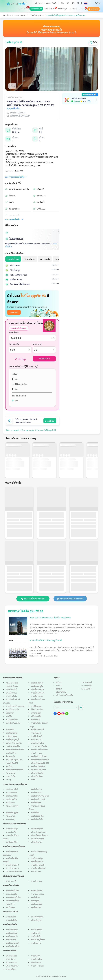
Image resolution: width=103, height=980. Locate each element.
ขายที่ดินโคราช (36, 733)
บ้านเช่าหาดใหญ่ (37, 959)
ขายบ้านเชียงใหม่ (37, 930)
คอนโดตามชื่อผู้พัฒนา (38, 767)
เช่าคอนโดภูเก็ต (36, 920)
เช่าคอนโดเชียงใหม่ (37, 917)
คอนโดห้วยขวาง (36, 789)
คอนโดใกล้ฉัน (36, 720)
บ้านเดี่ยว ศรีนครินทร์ (38, 868)
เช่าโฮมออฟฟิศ (36, 716)
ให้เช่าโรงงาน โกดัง (37, 710)
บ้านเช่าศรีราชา (11, 969)
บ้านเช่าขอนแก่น (12, 963)
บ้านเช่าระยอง (36, 963)
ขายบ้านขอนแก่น (12, 937)
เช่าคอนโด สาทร (37, 842)
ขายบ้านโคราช (36, 943)
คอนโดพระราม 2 (37, 793)
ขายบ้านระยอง (11, 940)
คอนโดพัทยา (35, 897)
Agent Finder (23, 9)
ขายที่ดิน (9, 716)
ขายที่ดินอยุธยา (36, 706)
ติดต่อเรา (98, 3)
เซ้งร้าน (34, 780)
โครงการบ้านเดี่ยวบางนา (14, 872)
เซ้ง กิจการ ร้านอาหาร (39, 770)
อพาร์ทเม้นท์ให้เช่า (12, 842)
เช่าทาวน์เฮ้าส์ (11, 777)
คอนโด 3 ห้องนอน (12, 683)
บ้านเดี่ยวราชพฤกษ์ (38, 690)
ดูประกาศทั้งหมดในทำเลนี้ (33, 599)
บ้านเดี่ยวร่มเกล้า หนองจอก (15, 706)
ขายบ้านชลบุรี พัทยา (38, 940)
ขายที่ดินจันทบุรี (37, 736)
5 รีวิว (89, 101)
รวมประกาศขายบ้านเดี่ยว (40, 746)
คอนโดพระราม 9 (12, 793)
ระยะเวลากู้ (37, 344)
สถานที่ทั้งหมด (13, 259)
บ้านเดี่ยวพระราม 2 (12, 868)
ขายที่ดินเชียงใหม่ (12, 733)
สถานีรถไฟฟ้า (29, 259)
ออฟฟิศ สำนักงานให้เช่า (14, 743)
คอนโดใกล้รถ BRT (12, 763)
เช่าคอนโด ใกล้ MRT (38, 839)
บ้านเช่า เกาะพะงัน (37, 966)
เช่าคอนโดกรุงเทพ (37, 829)
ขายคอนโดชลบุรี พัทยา (14, 897)
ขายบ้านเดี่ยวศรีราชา (13, 947)
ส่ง (81, 708)
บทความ (59, 686)
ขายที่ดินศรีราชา (11, 753)
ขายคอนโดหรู (11, 819)
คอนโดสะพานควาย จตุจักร (40, 796)
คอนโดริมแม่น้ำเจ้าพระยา (40, 750)
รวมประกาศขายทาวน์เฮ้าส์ (15, 750)
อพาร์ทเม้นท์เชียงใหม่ (13, 901)
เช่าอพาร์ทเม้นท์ (11, 690)
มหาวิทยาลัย (45, 259)
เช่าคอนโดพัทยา (11, 917)
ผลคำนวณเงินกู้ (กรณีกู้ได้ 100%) (21, 366)
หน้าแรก (7, 15)
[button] (73, 3)
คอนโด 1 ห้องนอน (12, 686)
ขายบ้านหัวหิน (36, 937)
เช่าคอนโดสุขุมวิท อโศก (39, 832)
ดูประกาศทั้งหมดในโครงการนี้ (70, 599)
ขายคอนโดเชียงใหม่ (12, 891)
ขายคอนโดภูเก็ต (11, 894)
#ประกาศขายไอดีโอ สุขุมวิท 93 (40, 430)
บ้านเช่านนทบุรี (11, 881)
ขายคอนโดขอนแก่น (38, 894)
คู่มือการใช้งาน (61, 692)
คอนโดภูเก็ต (35, 901)
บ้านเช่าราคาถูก (36, 753)
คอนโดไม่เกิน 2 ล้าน (13, 710)
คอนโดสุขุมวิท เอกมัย (38, 799)
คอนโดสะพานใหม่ (12, 789)
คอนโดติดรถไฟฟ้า (12, 720)
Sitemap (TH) (86, 689)
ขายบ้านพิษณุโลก (12, 930)
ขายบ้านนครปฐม (37, 858)
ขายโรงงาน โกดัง (37, 740)
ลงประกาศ (93, 9)
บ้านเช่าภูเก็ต (36, 956)
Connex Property (78, 98)
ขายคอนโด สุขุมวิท (12, 813)
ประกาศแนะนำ (50, 9)
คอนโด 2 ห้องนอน (37, 683)
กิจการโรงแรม (11, 773)
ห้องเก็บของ (10, 713)
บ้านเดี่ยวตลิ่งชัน (11, 696)
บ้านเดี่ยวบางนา (11, 693)
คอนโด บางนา (11, 816)
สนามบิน (58, 259)
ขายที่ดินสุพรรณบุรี (38, 730)
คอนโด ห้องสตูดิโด (37, 686)
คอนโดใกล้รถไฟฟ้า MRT (39, 757)
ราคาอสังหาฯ (14, 332)
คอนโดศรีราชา (36, 908)
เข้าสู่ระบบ (39, 3)
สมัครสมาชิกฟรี (51, 3)
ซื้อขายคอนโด (11, 757)
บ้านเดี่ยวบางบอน (37, 696)
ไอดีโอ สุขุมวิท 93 (38, 15)
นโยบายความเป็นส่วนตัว (64, 695)
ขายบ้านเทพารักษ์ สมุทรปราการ (11, 853)
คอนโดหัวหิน (10, 904)
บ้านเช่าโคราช (11, 959)
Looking (83, 9)
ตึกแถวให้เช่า (10, 730)
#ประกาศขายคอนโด (12, 430)
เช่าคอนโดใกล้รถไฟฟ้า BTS (40, 763)
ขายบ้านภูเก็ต (36, 933)
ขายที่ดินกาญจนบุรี (12, 740)
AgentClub (73, 9)
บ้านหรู (8, 780)
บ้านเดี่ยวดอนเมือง (37, 862)
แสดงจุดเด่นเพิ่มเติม (14, 219)
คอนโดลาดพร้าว (11, 799)
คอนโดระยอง (10, 908)
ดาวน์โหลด (50, 421)
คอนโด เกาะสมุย (37, 904)
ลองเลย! (14, 312)
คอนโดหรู (9, 767)
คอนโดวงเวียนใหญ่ (12, 806)
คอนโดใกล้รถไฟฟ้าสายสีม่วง (40, 760)
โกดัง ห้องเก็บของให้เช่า (14, 723)
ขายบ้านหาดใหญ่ (12, 933)
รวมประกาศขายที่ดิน (13, 746)
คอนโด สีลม (35, 813)
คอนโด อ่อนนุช (36, 803)
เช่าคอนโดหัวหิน (11, 920)
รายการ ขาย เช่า (36, 9)
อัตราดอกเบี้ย (14, 344)
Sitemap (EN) (86, 686)
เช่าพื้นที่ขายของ (11, 736)
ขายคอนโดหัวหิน (37, 891)
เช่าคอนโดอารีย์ (11, 832)
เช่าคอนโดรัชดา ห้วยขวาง (40, 836)
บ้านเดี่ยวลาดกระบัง (38, 865)
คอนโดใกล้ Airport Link (14, 760)
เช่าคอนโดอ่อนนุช (12, 829)
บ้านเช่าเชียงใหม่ (11, 956)
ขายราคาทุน (62, 9)
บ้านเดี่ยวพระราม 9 (12, 865)
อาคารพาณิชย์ (36, 713)
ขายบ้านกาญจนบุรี (12, 943)
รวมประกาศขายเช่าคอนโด (15, 770)
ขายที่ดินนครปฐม (12, 796)
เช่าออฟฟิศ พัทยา (37, 777)
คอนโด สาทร (10, 803)
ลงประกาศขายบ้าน (38, 743)
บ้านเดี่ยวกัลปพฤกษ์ (38, 693)
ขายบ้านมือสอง (36, 872)
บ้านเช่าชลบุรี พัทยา (13, 966)
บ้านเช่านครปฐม (37, 881)
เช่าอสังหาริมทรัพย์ (37, 773)
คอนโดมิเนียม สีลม (37, 816)
